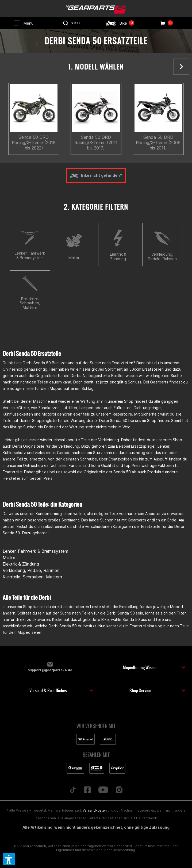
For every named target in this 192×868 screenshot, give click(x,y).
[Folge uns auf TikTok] (73, 790)
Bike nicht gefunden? (96, 175)
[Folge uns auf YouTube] (103, 790)
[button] (9, 859)
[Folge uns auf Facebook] (87, 790)
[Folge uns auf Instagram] (119, 790)
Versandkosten (95, 810)
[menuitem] (24, 23)
